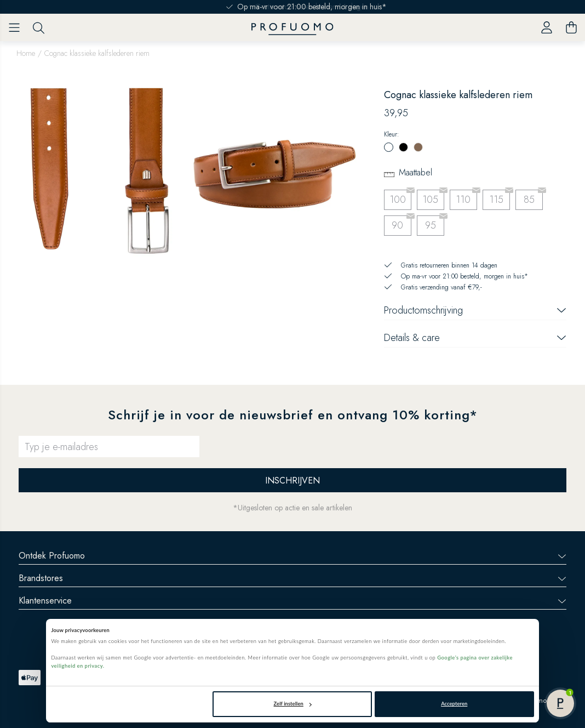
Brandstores (292, 578)
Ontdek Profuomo (292, 556)
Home (26, 53)
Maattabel (415, 172)
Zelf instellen (293, 704)
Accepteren (454, 704)
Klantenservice (292, 601)
